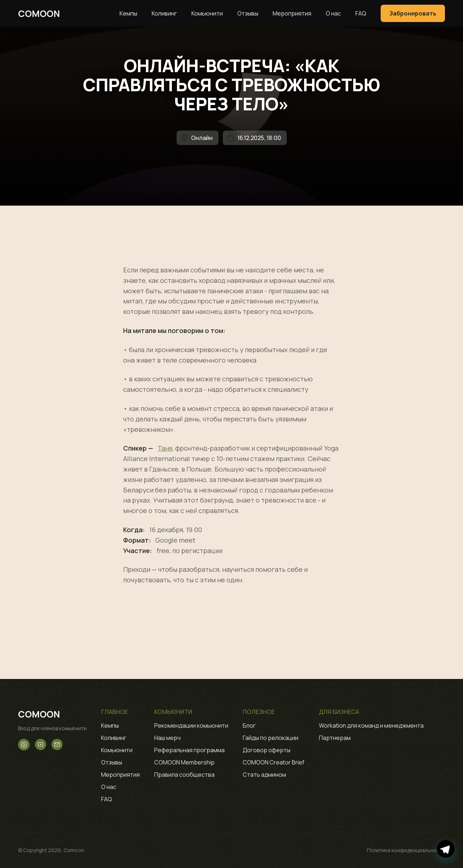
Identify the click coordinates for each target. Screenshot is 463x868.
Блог (249, 725)
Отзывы (248, 13)
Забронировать (413, 13)
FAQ (361, 13)
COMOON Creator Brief (274, 762)
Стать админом (264, 775)
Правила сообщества (184, 775)
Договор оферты (267, 750)
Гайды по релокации (271, 738)
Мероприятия (292, 13)
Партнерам (335, 738)
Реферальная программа (189, 750)
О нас (333, 13)
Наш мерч (167, 738)
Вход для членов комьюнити (52, 728)
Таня (165, 448)
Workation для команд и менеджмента (371, 725)
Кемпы (128, 13)
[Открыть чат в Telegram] (446, 849)
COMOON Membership (184, 762)
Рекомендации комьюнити (191, 725)
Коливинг (164, 13)
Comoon (39, 14)
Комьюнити (207, 13)
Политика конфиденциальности (406, 850)
